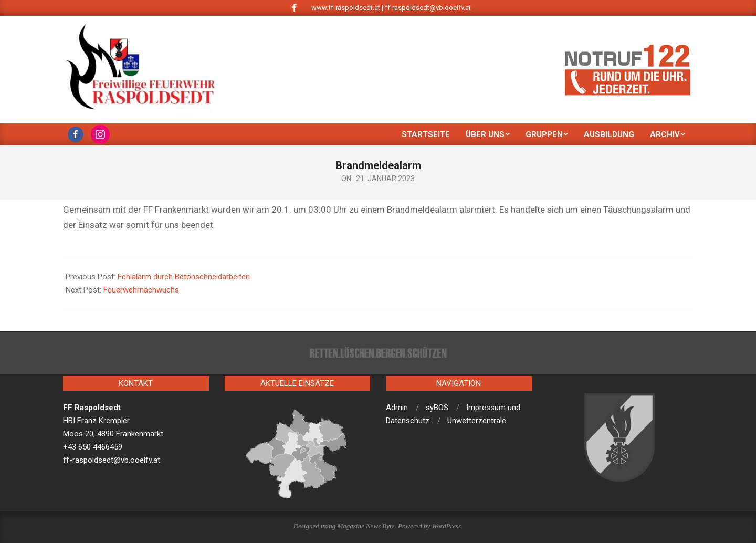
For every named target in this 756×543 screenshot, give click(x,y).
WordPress (446, 526)
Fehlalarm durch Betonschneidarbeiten (184, 277)
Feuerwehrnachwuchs (141, 290)
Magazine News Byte (366, 526)
